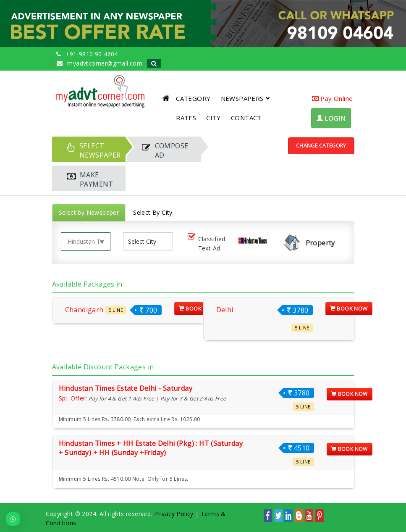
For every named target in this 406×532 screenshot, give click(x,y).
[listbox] (145, 241)
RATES (186, 118)
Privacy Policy (174, 514)
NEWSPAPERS (245, 98)
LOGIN (331, 118)
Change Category (321, 146)
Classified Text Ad (206, 244)
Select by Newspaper (89, 212)
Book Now (198, 308)
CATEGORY (193, 98)
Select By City (153, 212)
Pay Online (333, 98)
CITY (213, 118)
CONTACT (246, 118)
